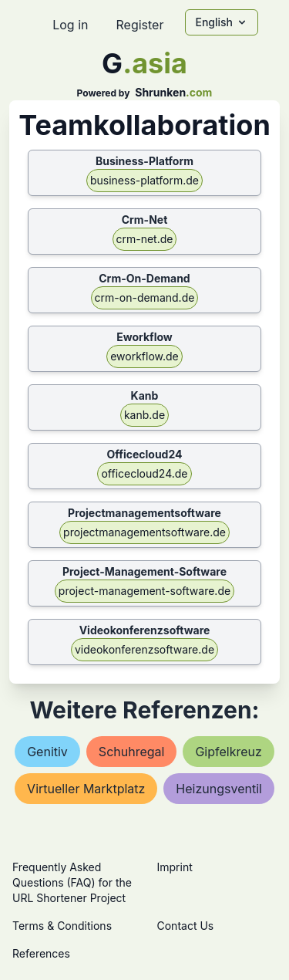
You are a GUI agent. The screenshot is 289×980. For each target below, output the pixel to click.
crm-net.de (145, 239)
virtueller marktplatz (86, 789)
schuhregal (132, 752)
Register (139, 25)
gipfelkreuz (228, 752)
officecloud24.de (144, 473)
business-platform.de (144, 180)
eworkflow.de (144, 356)
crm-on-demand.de (145, 297)
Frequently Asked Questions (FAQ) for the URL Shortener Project (72, 882)
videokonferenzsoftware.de (144, 649)
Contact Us (186, 926)
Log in (70, 25)
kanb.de (144, 415)
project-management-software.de (144, 591)
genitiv (47, 752)
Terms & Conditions (62, 926)
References (41, 953)
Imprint (175, 867)
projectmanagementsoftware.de (144, 532)
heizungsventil (219, 789)
